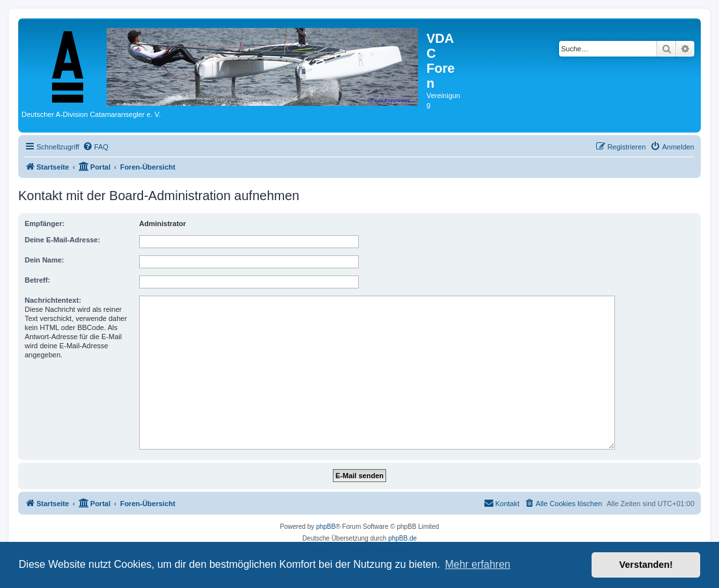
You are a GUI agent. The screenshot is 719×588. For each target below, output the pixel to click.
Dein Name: (45, 260)
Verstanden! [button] (646, 565)
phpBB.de (402, 538)
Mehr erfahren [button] (477, 564)
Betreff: (37, 280)
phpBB (326, 527)
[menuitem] (96, 147)
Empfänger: (45, 224)
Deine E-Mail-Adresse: (62, 240)
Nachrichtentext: (53, 300)
